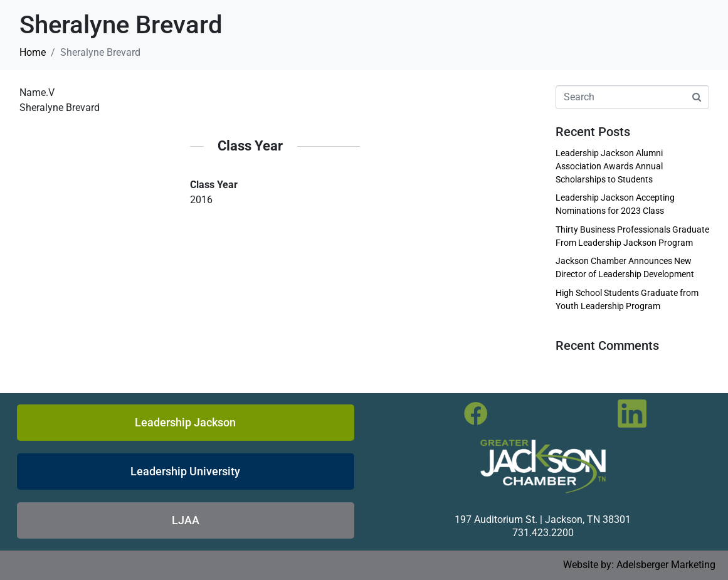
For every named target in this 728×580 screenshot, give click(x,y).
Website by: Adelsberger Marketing (639, 565)
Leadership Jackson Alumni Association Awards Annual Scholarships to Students (609, 166)
